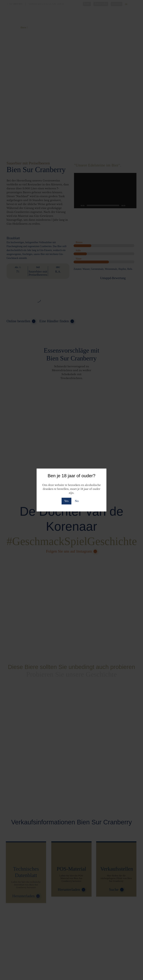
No (77, 501)
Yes (66, 501)
